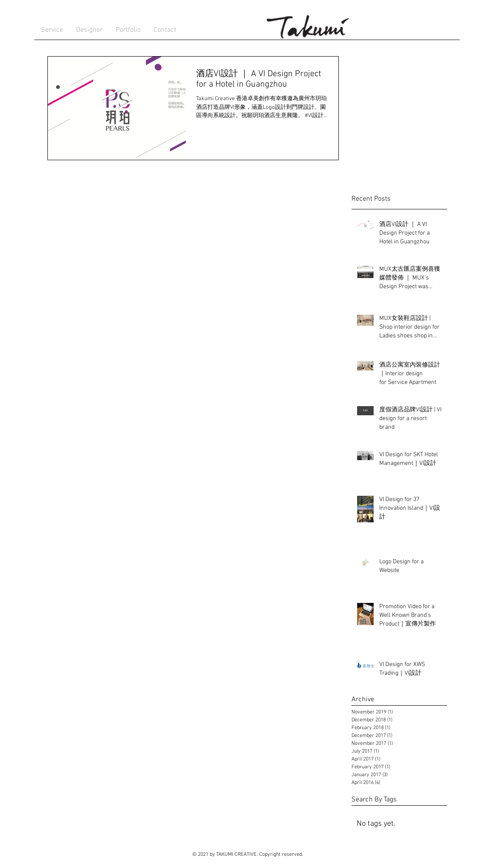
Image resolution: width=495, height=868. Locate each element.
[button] (89, 30)
